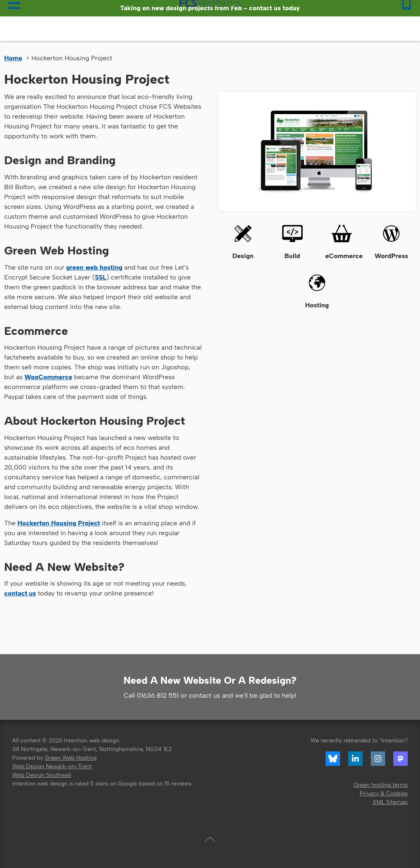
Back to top (210, 840)
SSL (100, 277)
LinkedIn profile (355, 759)
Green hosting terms (381, 785)
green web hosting (94, 267)
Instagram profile (378, 759)
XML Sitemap (390, 802)
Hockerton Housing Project (59, 523)
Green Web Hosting (71, 758)
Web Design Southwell (42, 775)
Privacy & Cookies (384, 794)
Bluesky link (333, 759)
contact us (20, 593)
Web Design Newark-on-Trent (52, 766)
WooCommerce (49, 377)
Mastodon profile (401, 759)
